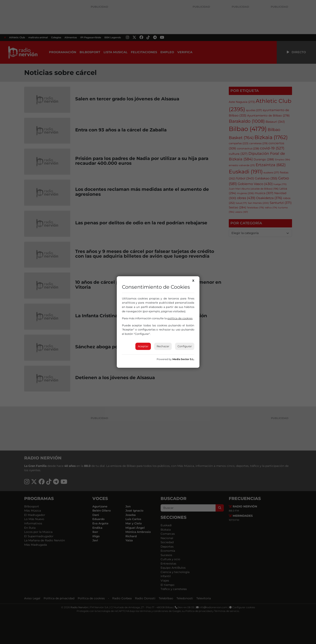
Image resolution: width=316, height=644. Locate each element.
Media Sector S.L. (183, 359)
